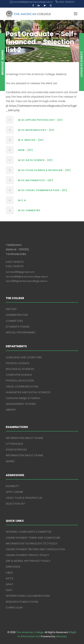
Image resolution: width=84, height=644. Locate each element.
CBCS (9, 573)
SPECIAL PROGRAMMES (21, 332)
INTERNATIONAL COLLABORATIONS (28, 596)
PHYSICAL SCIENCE (18, 363)
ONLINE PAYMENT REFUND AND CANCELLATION (35, 549)
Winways (61, 636)
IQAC (9, 590)
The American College (30, 632)
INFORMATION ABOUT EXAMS (24, 438)
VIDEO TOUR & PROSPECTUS (24, 498)
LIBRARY (11, 410)
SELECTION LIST (15, 504)
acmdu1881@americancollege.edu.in (27, 277)
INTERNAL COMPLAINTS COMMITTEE (29, 532)
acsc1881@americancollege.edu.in (27, 281)
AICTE (10, 578)
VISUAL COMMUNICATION (22, 387)
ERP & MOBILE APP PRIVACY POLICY (28, 561)
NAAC (9, 584)
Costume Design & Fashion (23, 398)
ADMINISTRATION (17, 315)
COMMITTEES (14, 321)
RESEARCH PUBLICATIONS (22, 602)
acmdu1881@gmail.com (20, 272)
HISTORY (11, 309)
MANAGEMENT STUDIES (21, 404)
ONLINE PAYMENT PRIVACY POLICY (27, 555)
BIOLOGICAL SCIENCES (20, 369)
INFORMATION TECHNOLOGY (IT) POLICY (32, 544)
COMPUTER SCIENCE (19, 375)
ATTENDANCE (14, 444)
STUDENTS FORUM (17, 327)
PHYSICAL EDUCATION (20, 381)
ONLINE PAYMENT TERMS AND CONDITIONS (33, 538)
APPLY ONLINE (14, 492)
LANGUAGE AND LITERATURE (24, 357)
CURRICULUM (14, 608)
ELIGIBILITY (12, 486)
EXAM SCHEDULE (16, 450)
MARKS (10, 461)
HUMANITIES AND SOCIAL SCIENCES (28, 392)
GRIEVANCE (13, 567)
